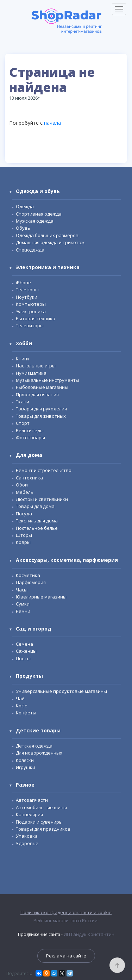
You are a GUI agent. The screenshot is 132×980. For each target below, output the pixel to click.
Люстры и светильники (42, 499)
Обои (22, 485)
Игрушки (26, 767)
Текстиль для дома (37, 521)
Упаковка (27, 836)
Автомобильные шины (41, 807)
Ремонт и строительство (44, 470)
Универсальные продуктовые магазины (61, 691)
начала (52, 123)
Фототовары (30, 438)
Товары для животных (41, 416)
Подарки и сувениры (39, 822)
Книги (22, 359)
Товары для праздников (43, 829)
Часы (22, 590)
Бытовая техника (36, 318)
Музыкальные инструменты (48, 380)
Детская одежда (34, 746)
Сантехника (29, 478)
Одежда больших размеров (47, 235)
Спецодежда (30, 250)
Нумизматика (31, 373)
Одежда (25, 206)
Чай (20, 699)
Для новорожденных (39, 753)
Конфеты (26, 713)
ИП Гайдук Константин (89, 934)
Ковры (23, 542)
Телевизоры (30, 325)
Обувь (23, 228)
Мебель (25, 492)
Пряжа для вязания (37, 395)
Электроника (31, 311)
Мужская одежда (35, 221)
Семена (24, 644)
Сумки (23, 604)
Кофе (22, 706)
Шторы (24, 535)
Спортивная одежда (39, 214)
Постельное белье (37, 528)
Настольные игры (36, 366)
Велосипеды (30, 430)
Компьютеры (31, 304)
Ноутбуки (27, 297)
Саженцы (26, 651)
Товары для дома (35, 506)
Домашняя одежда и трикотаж (50, 242)
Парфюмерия (31, 582)
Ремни (23, 611)
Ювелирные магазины (41, 597)
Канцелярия (29, 814)
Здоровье (27, 843)
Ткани (23, 402)
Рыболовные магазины (42, 387)
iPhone (23, 283)
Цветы (23, 658)
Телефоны (27, 290)
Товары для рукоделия (41, 409)
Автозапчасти (32, 800)
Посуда (24, 514)
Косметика (28, 575)
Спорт (23, 423)
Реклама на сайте (66, 956)
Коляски (25, 760)
